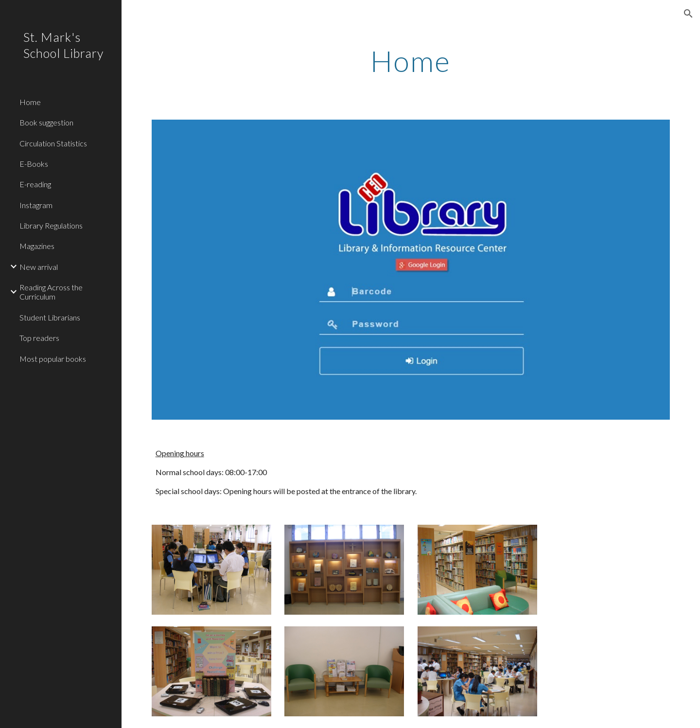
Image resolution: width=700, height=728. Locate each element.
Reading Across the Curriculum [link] (51, 292)
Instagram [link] (36, 205)
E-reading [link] (35, 184)
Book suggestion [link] (46, 122)
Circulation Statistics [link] (53, 143)
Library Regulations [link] (51, 225)
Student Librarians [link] (50, 317)
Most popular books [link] (53, 359)
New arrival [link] (39, 267)
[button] (688, 14)
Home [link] (30, 102)
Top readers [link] (39, 338)
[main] (411, 61)
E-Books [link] (34, 164)
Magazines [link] (37, 246)
